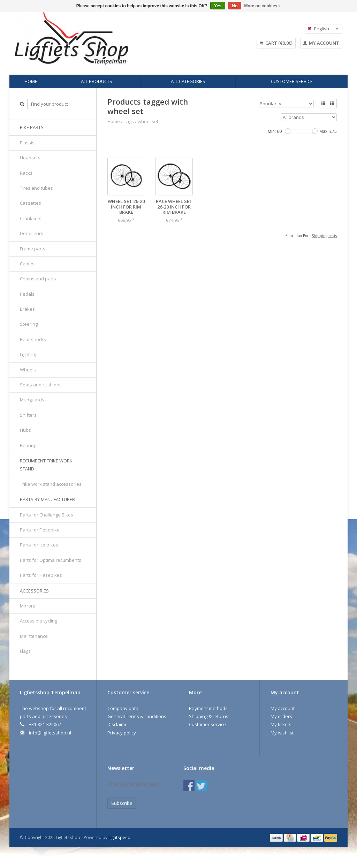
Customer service (292, 81)
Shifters (28, 415)
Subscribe (122, 803)
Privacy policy (122, 733)
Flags (25, 651)
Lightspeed (119, 837)
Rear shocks (33, 339)
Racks (26, 173)
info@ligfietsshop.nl (50, 733)
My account (321, 43)
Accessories (34, 591)
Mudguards (32, 400)
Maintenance (34, 636)
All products (97, 81)
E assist (28, 143)
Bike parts (32, 127)
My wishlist (282, 733)
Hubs (25, 430)
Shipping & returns (209, 716)
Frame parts (33, 249)
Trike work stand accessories (51, 484)
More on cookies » (263, 6)
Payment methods (208, 708)
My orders (281, 716)
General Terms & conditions (137, 716)
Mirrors (28, 606)
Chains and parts (38, 279)
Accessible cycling (39, 621)
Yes (218, 6)
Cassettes (31, 203)
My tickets (281, 724)
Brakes (27, 309)
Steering (29, 324)
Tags (129, 121)
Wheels (28, 370)
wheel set (148, 121)
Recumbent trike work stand (46, 465)
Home (31, 81)
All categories (188, 81)
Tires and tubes (36, 188)
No (235, 6)
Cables (27, 264)
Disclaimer (118, 724)
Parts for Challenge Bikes (47, 515)
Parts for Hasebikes (41, 575)
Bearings (29, 445)
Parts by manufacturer (47, 499)
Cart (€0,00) (276, 43)
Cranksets (31, 218)
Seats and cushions (41, 385)
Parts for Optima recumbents (51, 560)
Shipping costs (324, 236)
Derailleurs (32, 233)
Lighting (28, 354)
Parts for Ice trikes (39, 545)
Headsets (30, 158)
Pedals (27, 294)
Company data (123, 708)
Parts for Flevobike (40, 530)
